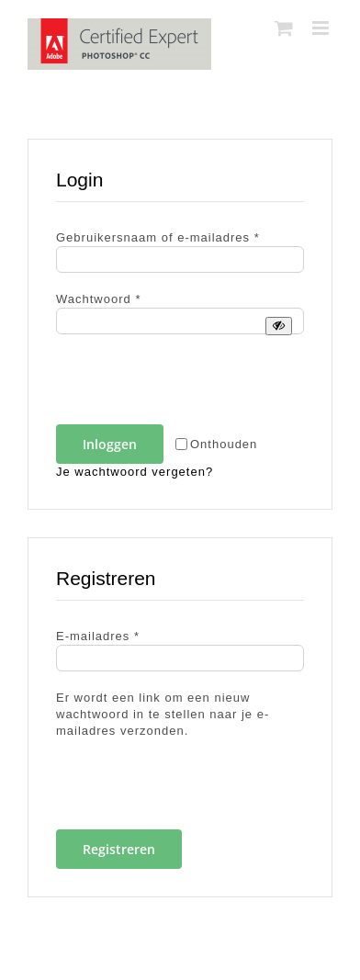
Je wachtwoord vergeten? (135, 472)
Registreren (119, 849)
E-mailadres (98, 636)
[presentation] (182, 385)
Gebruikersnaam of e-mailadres (158, 237)
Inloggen (110, 444)
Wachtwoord (98, 299)
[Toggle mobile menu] (322, 28)
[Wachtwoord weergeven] (279, 326)
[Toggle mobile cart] (284, 28)
